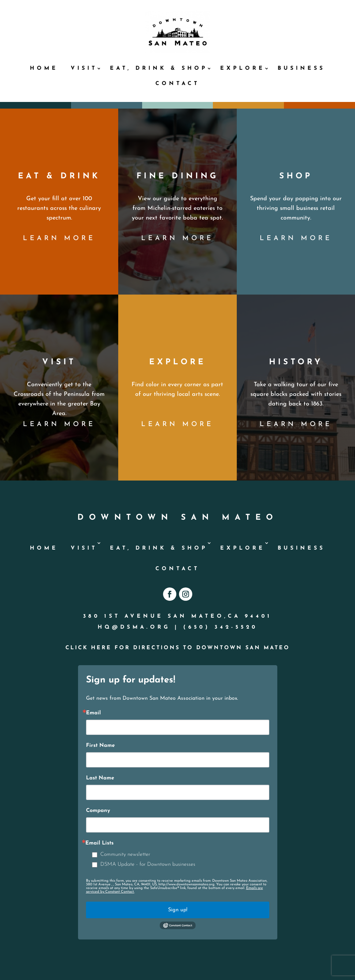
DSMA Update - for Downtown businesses (148, 864)
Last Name (100, 778)
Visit (84, 68)
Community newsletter (125, 854)
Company (98, 811)
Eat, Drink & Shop (159, 68)
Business (301, 68)
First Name (100, 746)
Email (93, 713)
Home (44, 68)
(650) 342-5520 (221, 627)
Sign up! (178, 910)
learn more (59, 238)
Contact (177, 84)
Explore (243, 68)
